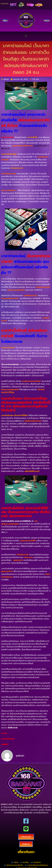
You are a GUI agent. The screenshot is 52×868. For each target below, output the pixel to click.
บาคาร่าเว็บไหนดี (8, 739)
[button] (26, 36)
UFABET (5, 744)
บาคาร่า (4, 733)
